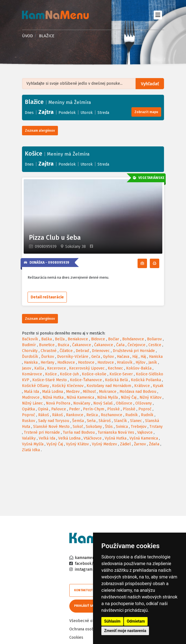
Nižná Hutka (53, 397)
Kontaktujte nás (87, 590)
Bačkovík (30, 339)
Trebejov (139, 427)
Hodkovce (66, 362)
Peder (74, 409)
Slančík (120, 421)
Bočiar (114, 339)
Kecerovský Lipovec (87, 368)
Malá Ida (31, 392)
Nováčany (82, 403)
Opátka (28, 409)
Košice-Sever (121, 374)
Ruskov (29, 421)
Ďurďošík (30, 357)
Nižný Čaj (129, 397)
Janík (153, 362)
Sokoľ (78, 427)
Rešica (92, 415)
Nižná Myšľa (107, 397)
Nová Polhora (58, 403)
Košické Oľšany (36, 386)
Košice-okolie (94, 374)
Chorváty (30, 351)
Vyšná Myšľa (33, 444)
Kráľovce (142, 386)
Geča (96, 357)
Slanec (136, 421)
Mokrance (108, 392)
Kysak (158, 386)
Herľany (47, 362)
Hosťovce (86, 362)
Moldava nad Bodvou (138, 392)
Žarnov (140, 444)
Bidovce (98, 339)
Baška (46, 339)
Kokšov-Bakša (139, 368)
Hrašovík (125, 362)
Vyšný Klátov (77, 444)
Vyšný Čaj (55, 444)
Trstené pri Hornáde (42, 432)
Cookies (76, 637)
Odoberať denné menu (147, 263)
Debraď (82, 351)
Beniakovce (78, 339)
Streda (103, 113)
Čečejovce (136, 345)
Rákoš (44, 415)
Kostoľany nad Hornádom (109, 386)
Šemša (78, 421)
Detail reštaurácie (47, 297)
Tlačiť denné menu (159, 263)
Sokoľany (94, 427)
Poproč (145, 409)
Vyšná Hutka (116, 438)
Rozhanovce (112, 415)
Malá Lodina (52, 392)
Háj (135, 357)
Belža (60, 339)
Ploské (113, 409)
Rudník (132, 415)
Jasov (27, 368)
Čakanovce (82, 345)
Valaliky (29, 438)
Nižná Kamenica (80, 397)
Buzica (63, 345)
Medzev (73, 392)
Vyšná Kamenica (144, 438)
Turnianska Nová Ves (116, 432)
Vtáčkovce (93, 438)
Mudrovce (31, 397)
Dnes (29, 113)
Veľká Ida (47, 438)
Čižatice (66, 351)
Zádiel (125, 444)
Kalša (39, 368)
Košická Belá (116, 380)
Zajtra (46, 112)
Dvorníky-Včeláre (73, 357)
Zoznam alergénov (40, 131)
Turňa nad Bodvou (79, 432)
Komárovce (32, 374)
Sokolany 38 (75, 247)
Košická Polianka (146, 380)
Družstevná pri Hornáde (134, 351)
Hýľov (140, 362)
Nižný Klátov (150, 397)
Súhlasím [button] (112, 621)
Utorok (87, 113)
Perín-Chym (94, 409)
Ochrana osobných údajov (92, 629)
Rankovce (75, 415)
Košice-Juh (69, 374)
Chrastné (49, 351)
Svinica (122, 427)
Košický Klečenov (68, 386)
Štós (109, 427)
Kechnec (115, 368)
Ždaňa (154, 444)
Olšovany (144, 403)
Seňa (91, 421)
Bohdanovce (133, 339)
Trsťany (156, 427)
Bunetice (47, 345)
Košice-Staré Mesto (50, 380)
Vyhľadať (150, 84)
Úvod (27, 36)
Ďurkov (48, 357)
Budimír (29, 345)
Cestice (155, 345)
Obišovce (124, 403)
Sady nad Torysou (54, 421)
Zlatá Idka (31, 450)
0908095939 (46, 247)
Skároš (105, 421)
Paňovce (59, 409)
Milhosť (89, 392)
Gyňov (108, 357)
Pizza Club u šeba (55, 238)
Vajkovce (145, 432)
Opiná (43, 409)
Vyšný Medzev (104, 444)
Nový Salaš (103, 403)
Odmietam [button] (136, 621)
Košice (51, 374)
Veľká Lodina (69, 438)
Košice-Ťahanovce (86, 380)
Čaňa (120, 345)
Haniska (156, 357)
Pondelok (67, 113)
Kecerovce (57, 368)
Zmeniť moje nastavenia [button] (125, 631)
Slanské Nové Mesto (51, 427)
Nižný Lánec (32, 403)
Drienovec (101, 351)
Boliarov (154, 339)
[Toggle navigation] (158, 15)
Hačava (123, 357)
